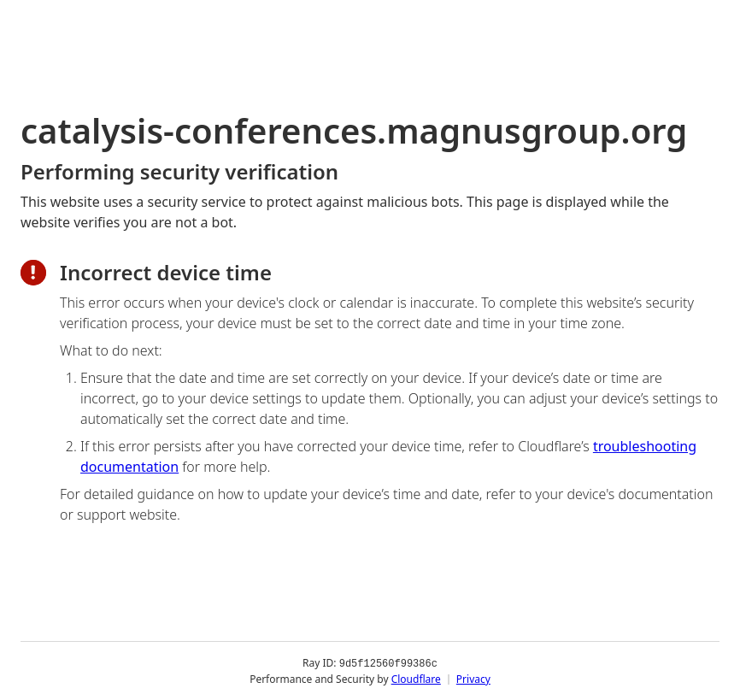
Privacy (473, 678)
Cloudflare (416, 678)
